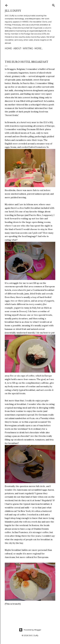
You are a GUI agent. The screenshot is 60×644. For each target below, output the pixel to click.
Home (8, 48)
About (17, 48)
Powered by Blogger (30, 630)
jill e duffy (13, 11)
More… (39, 48)
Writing (28, 48)
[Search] (53, 5)
